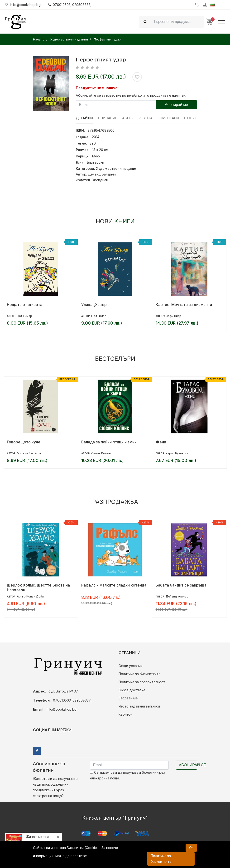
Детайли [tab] (84, 118)
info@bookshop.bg (23, 5)
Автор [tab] (128, 118)
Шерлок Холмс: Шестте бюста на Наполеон (38, 587)
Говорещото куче (24, 442)
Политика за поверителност (142, 682)
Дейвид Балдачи (102, 174)
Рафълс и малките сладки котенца (114, 585)
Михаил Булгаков (29, 453)
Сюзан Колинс (101, 453)
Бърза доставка (132, 690)
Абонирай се (188, 765)
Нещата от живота (25, 305)
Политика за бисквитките (139, 674)
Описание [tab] (108, 118)
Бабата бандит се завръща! (182, 585)
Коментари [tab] (168, 118)
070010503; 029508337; (70, 5)
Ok (191, 848)
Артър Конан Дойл (30, 596)
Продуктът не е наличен (98, 88)
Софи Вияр (173, 316)
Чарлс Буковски (177, 453)
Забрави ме (128, 698)
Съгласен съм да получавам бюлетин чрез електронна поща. (127, 775)
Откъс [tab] (190, 118)
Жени (161, 442)
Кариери (126, 714)
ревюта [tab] (146, 118)
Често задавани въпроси (139, 706)
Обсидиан (100, 180)
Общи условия (131, 666)
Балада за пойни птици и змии (109, 442)
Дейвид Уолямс (177, 596)
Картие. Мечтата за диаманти (184, 305)
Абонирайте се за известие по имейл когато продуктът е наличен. (131, 95)
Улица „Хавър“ (95, 305)
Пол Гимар (24, 316)
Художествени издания (117, 168)
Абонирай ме (177, 105)
